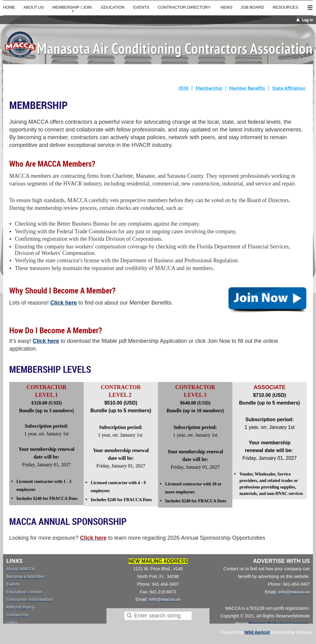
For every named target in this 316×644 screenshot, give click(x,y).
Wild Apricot (257, 632)
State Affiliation (289, 88)
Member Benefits (247, 88)
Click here (64, 303)
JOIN (184, 88)
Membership (209, 88)
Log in (308, 20)
